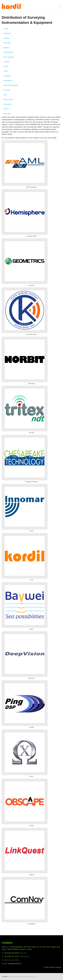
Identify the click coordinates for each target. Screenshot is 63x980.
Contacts (7, 943)
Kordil (6, 66)
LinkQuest (7, 76)
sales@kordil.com (15, 964)
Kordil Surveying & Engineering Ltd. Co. (23, 977)
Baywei (6, 48)
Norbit (6, 29)
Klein (5, 95)
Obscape (7, 114)
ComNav (7, 90)
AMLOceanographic (11, 85)
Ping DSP (7, 43)
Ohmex (6, 109)
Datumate (7, 33)
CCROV (7, 62)
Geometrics (8, 104)
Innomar (7, 38)
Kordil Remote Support (53, 967)
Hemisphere (8, 81)
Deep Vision (8, 99)
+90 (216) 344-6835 (11, 953)
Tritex (6, 71)
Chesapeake (8, 52)
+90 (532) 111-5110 (11, 956)
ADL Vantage (8, 57)
